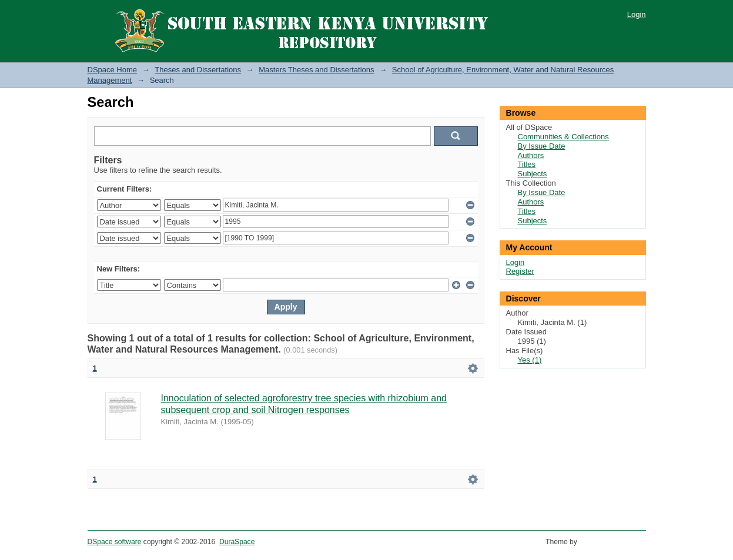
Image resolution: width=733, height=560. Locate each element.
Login (637, 14)
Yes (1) (530, 360)
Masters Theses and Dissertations (316, 70)
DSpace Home (113, 70)
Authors (531, 155)
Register (520, 271)
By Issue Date (542, 146)
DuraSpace (237, 542)
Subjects (533, 174)
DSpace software (115, 542)
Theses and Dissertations (198, 70)
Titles (527, 164)
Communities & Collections (563, 137)
